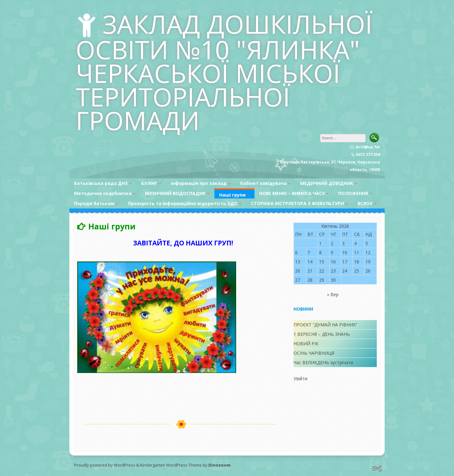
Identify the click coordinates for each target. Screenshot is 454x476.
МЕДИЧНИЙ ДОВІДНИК (327, 183)
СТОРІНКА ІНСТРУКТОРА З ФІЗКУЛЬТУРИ (297, 203)
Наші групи (232, 195)
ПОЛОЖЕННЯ (353, 193)
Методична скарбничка (103, 193)
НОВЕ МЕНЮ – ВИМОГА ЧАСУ (292, 193)
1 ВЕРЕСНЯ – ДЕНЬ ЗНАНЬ (322, 334)
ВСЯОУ (365, 203)
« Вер (333, 294)
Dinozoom (219, 465)
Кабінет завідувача (263, 183)
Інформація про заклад (199, 183)
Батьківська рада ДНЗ (101, 183)
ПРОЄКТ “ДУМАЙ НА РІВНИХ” (325, 325)
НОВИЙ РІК (306, 344)
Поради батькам (94, 203)
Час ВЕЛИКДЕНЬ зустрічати (323, 362)
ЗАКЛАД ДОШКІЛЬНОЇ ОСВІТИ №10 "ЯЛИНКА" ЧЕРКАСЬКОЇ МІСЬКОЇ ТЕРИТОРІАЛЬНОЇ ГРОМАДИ (224, 72)
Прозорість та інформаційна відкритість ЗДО (183, 203)
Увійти (300, 379)
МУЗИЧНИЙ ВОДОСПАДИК (175, 193)
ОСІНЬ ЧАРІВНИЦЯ (314, 353)
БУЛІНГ (149, 183)
